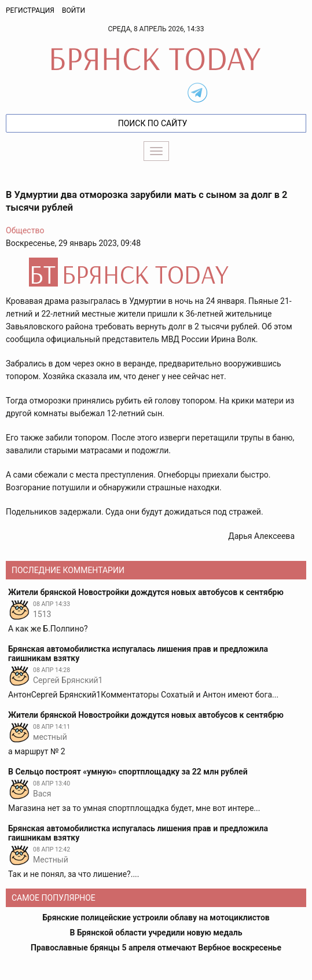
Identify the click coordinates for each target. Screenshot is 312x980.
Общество (25, 230)
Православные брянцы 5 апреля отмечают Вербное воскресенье (156, 948)
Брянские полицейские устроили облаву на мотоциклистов (156, 917)
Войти (74, 10)
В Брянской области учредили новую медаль (156, 933)
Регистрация (30, 10)
